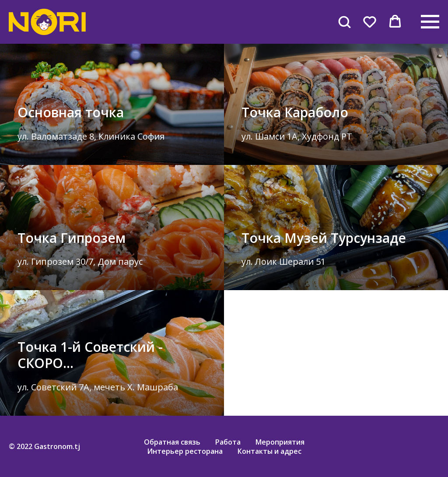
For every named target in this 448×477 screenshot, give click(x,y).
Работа (228, 442)
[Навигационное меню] (430, 22)
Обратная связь (172, 442)
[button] (344, 21)
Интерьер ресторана (185, 451)
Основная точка (71, 112)
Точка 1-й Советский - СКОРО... (90, 355)
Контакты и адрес (269, 451)
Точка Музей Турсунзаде (324, 238)
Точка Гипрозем (72, 238)
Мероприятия (280, 442)
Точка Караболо (295, 112)
